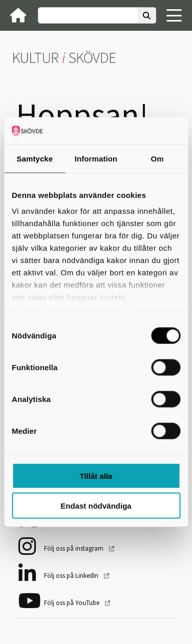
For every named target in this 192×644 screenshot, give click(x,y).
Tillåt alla (96, 476)
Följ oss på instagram (74, 548)
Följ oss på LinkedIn (72, 576)
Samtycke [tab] (35, 158)
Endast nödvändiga (96, 506)
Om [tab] (157, 158)
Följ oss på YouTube (72, 603)
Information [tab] (96, 158)
